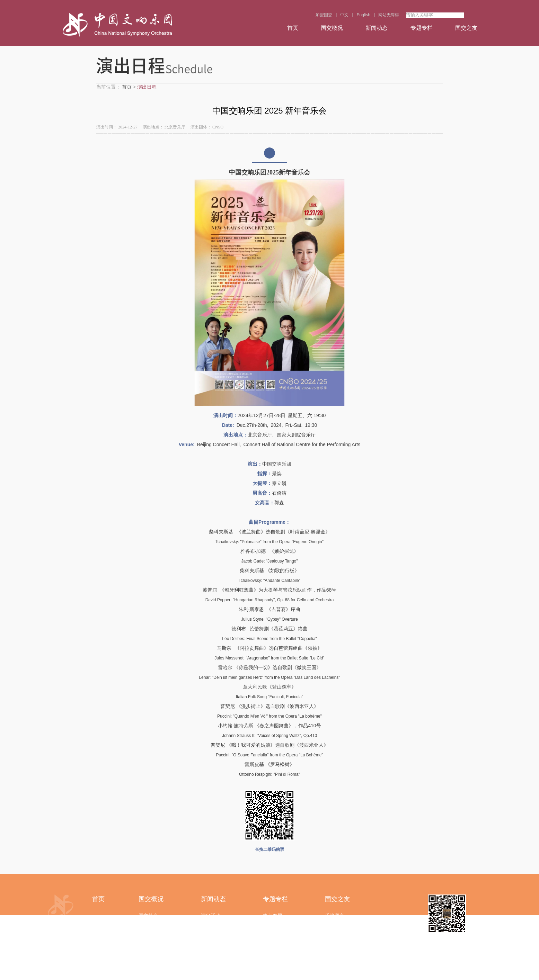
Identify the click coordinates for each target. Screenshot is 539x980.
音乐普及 (273, 959)
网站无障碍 (389, 15)
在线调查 (335, 930)
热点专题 (273, 916)
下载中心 (335, 959)
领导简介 (148, 930)
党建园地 (211, 930)
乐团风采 (211, 945)
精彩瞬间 (273, 930)
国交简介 (148, 916)
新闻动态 (377, 28)
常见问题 (335, 974)
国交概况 (332, 28)
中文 (344, 15)
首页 (293, 28)
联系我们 (148, 974)
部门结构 (148, 959)
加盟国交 (324, 15)
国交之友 (466, 28)
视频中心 (273, 945)
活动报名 (335, 945)
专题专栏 (422, 28)
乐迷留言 (335, 916)
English (364, 15)
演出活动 (211, 916)
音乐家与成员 (153, 945)
